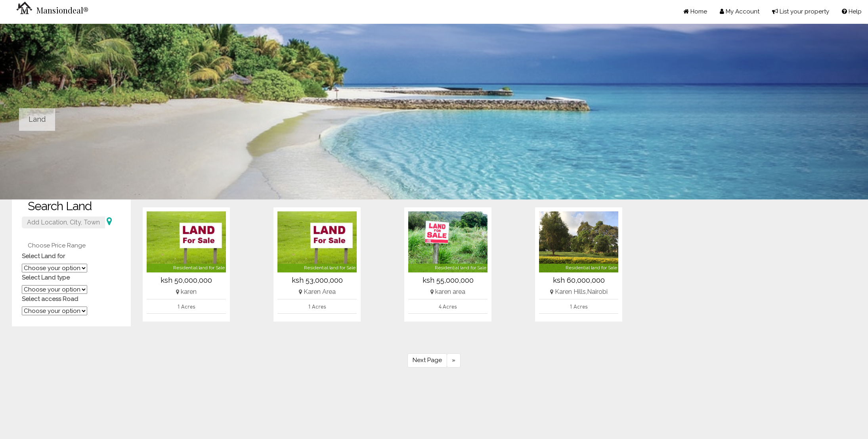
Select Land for (43, 256)
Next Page (427, 360)
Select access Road (50, 299)
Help (852, 12)
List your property (801, 12)
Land (37, 119)
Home (695, 12)
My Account (740, 12)
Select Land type (46, 278)
